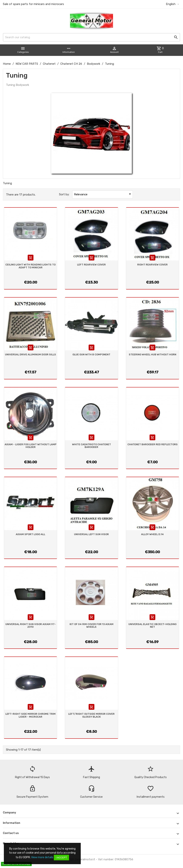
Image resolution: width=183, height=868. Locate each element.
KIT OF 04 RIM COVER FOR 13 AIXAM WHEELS (91, 626)
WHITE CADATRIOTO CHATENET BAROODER (91, 446)
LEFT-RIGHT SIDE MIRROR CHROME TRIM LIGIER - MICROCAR (30, 715)
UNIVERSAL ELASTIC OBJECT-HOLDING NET (152, 626)
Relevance (103, 194)
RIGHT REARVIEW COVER (152, 265)
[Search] (91, 37)
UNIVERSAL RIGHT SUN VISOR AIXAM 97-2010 (31, 626)
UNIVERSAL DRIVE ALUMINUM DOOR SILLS (30, 354)
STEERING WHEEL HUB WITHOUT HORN (153, 354)
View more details (42, 857)
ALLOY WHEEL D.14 (152, 534)
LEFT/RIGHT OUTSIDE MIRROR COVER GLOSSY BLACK (91, 715)
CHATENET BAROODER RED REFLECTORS (153, 444)
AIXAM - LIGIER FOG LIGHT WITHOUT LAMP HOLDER (31, 446)
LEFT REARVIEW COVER (91, 265)
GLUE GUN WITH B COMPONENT (91, 354)
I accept (61, 858)
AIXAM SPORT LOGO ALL (30, 534)
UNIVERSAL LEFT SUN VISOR (91, 534)
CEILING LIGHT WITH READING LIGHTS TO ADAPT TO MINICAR (30, 266)
